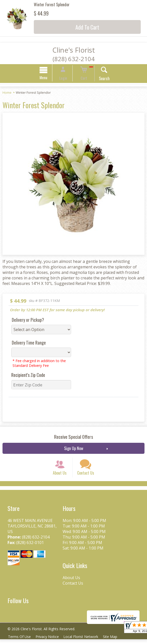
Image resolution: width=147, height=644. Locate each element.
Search (100, 79)
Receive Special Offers (74, 437)
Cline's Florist (74, 50)
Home (7, 93)
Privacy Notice (49, 641)
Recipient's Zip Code (28, 376)
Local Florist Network (84, 641)
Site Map (115, 641)
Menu (48, 78)
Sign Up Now (74, 449)
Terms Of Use (20, 641)
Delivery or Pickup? (28, 320)
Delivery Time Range (29, 343)
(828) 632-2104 (74, 59)
